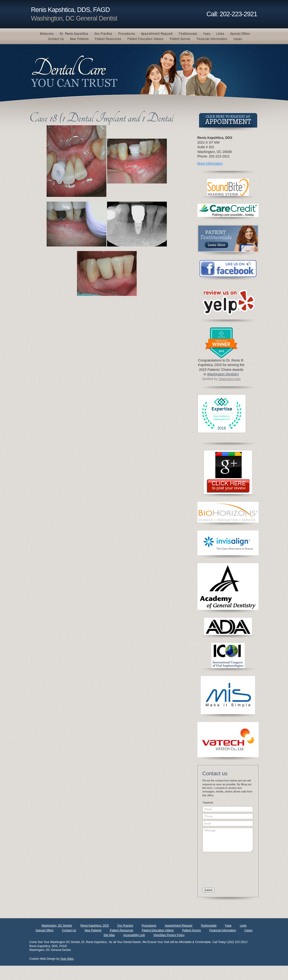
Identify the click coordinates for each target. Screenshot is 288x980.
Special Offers (44, 930)
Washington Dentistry (223, 374)
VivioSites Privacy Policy (169, 935)
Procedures (149, 926)
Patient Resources (122, 930)
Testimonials (209, 926)
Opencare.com (229, 379)
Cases (248, 930)
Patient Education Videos (158, 930)
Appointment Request (178, 926)
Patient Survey (191, 930)
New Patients (93, 930)
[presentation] (222, 871)
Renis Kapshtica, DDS (95, 926)
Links (243, 926)
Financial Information (223, 930)
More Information (210, 163)
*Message (228, 840)
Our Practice (125, 926)
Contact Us (69, 930)
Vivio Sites (67, 959)
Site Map (109, 935)
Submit (208, 890)
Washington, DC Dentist (57, 926)
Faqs (228, 926)
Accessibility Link (134, 935)
